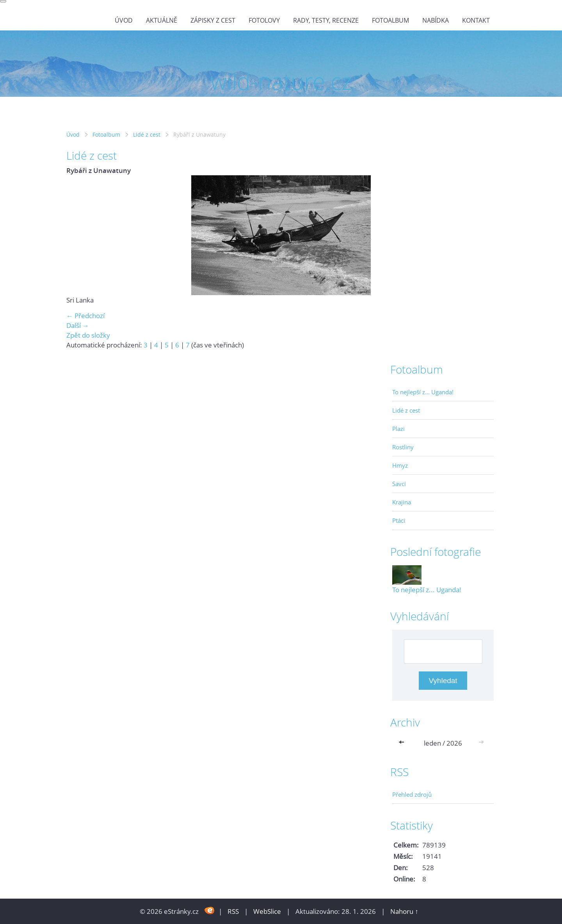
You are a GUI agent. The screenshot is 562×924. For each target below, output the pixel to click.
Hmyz (400, 465)
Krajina (402, 502)
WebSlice (267, 911)
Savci (399, 484)
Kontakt (476, 20)
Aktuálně (162, 20)
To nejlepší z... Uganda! (423, 392)
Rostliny (403, 447)
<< (403, 743)
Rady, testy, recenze (326, 20)
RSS (233, 911)
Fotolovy (264, 20)
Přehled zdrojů (412, 794)
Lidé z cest (147, 134)
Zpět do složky (88, 335)
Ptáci (399, 520)
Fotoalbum (390, 20)
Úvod (124, 20)
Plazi (398, 429)
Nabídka (436, 20)
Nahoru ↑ (404, 911)
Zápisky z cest (213, 20)
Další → (78, 325)
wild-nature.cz (23, 35)
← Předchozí (85, 316)
